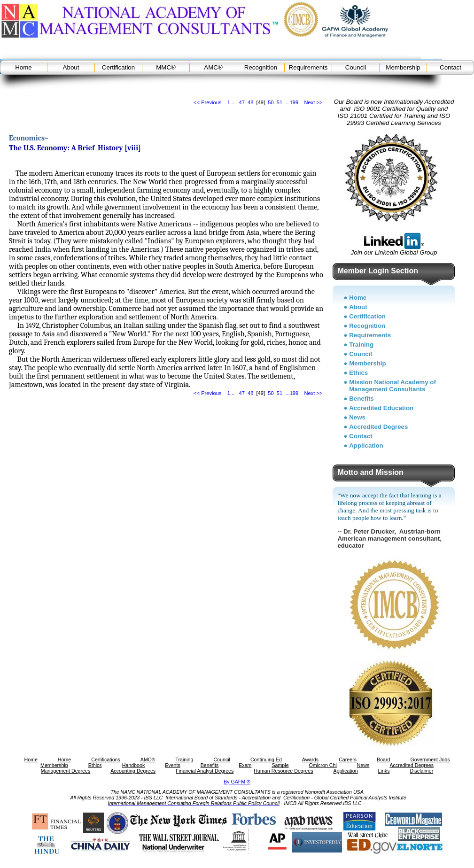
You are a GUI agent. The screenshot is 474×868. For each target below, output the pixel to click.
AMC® (213, 67)
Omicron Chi (323, 765)
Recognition (261, 67)
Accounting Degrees (133, 771)
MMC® (166, 67)
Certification (118, 67)
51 (280, 102)
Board (383, 759)
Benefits (361, 399)
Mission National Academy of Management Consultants (392, 386)
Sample (280, 765)
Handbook (134, 765)
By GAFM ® (237, 782)
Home (23, 67)
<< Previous (207, 102)
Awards (310, 759)
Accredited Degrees (378, 427)
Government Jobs (430, 759)
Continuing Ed (266, 759)
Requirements (308, 67)
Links (384, 771)
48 (250, 102)
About (71, 67)
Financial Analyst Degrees (205, 771)
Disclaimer (421, 771)
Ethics (358, 373)
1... (231, 102)
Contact (451, 67)
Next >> (314, 102)
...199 (292, 102)
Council (356, 67)
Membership (403, 67)
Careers (348, 759)
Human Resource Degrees (283, 771)
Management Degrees (66, 771)
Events (173, 765)
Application (366, 446)
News (357, 417)
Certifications (106, 759)
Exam (245, 765)
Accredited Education (381, 408)
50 (271, 102)
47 (241, 102)
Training (361, 345)
